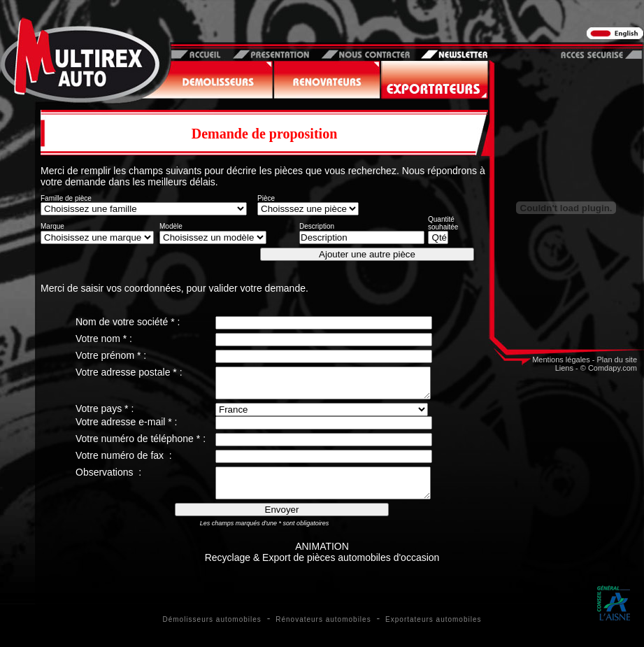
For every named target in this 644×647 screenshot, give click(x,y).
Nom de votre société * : (128, 322)
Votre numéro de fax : (124, 462)
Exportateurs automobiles (433, 632)
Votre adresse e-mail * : (127, 428)
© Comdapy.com (609, 368)
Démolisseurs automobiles (212, 632)
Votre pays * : (105, 415)
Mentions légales (561, 360)
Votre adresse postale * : (129, 372)
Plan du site (617, 360)
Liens (564, 368)
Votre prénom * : (111, 355)
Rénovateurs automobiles (323, 632)
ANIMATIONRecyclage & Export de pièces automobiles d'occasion (322, 564)
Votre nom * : (104, 339)
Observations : (108, 478)
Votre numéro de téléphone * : (141, 445)
